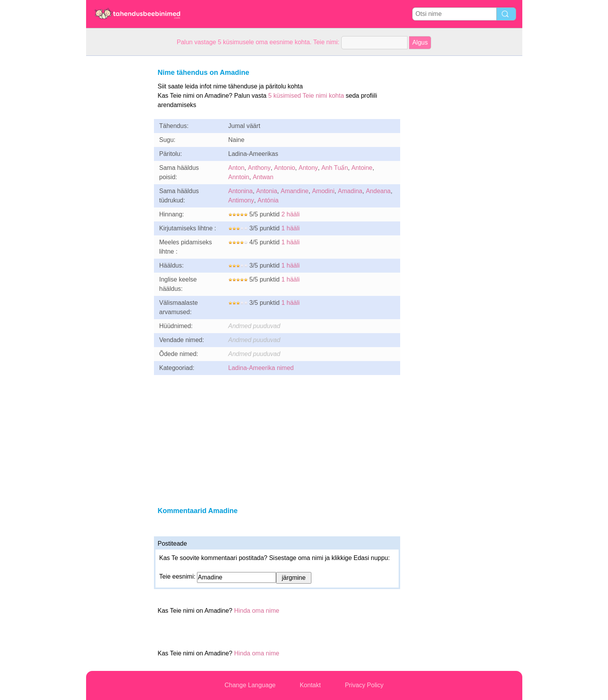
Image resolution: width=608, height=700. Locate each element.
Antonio (285, 168)
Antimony (241, 200)
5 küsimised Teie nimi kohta (306, 96)
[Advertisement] (117, 172)
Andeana (378, 191)
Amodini (323, 191)
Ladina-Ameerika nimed (261, 368)
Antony (308, 168)
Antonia (267, 191)
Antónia (268, 200)
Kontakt (310, 685)
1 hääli (291, 228)
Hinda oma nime (257, 611)
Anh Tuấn (335, 168)
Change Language (250, 685)
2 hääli (291, 214)
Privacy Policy (364, 685)
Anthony (259, 168)
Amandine (295, 191)
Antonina (241, 191)
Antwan (263, 177)
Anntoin (239, 177)
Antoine (362, 168)
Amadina (350, 191)
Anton (237, 168)
